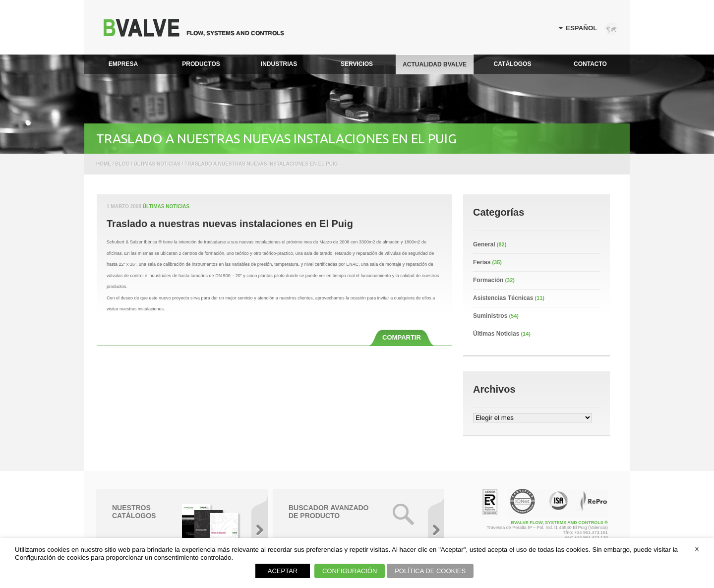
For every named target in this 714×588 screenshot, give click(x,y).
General (484, 244)
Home (104, 164)
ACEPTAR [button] (283, 571)
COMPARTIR (402, 337)
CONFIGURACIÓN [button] (350, 571)
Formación (488, 280)
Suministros (490, 316)
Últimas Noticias (166, 206)
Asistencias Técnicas (503, 298)
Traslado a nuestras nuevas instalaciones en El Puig (230, 224)
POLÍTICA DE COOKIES (430, 571)
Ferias (482, 262)
